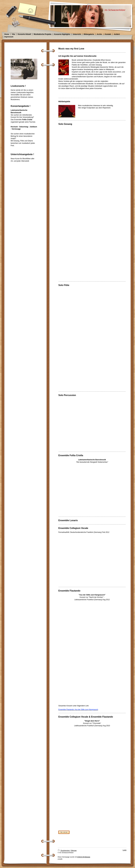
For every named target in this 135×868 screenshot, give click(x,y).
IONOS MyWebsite (84, 857)
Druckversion (64, 850)
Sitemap (74, 850)
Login (125, 850)
